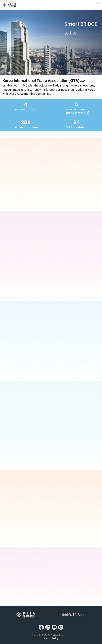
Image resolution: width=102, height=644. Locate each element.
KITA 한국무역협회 (25, 615)
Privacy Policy (51, 638)
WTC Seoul (74, 615)
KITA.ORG (9, 5)
